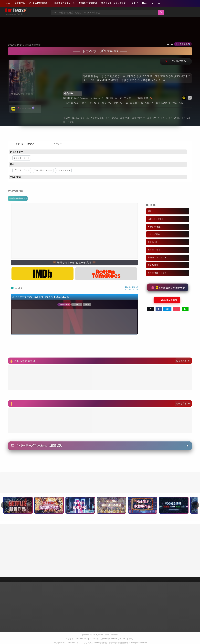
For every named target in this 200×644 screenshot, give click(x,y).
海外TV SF (125, 118)
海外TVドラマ (139, 118)
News (145, 3)
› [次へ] (196, 505)
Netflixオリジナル (80, 118)
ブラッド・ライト (22, 158)
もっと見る (183, 361)
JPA (68, 118)
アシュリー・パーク (43, 170)
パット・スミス (63, 170)
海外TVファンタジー (157, 118)
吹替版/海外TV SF (18, 198)
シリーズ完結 (112, 118)
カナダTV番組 (97, 118)
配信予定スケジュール (65, 3)
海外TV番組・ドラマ (157, 273)
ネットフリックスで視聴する (176, 61)
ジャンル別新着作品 (40, 3)
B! (167, 309)
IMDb (101, 635)
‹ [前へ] (5, 505)
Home (8, 3)
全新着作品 (20, 3)
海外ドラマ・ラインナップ (114, 3)
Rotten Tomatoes (111, 635)
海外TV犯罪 (174, 118)
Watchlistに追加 (167, 300)
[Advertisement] (100, 26)
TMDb (95, 635)
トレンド (134, 3)
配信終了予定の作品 (88, 3)
